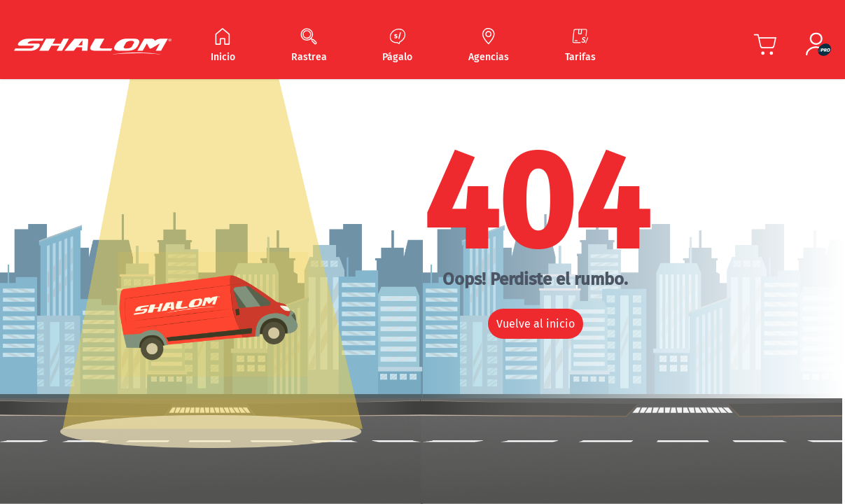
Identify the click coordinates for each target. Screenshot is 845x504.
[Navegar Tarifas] (580, 46)
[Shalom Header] (93, 47)
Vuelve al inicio (536, 324)
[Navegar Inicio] (223, 46)
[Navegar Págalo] (397, 46)
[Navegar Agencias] (489, 46)
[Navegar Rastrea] (309, 46)
